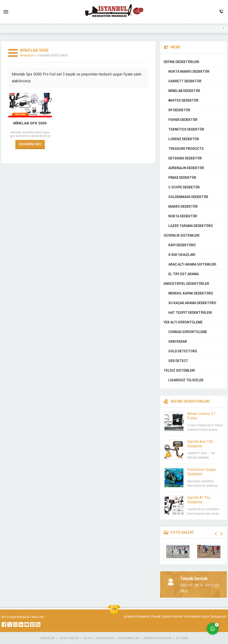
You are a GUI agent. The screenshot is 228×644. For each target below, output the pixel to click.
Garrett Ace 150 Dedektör (200, 444)
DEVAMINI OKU (30, 144)
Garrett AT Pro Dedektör (199, 500)
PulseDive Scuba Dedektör (201, 472)
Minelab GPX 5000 (30, 123)
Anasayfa (27, 55)
